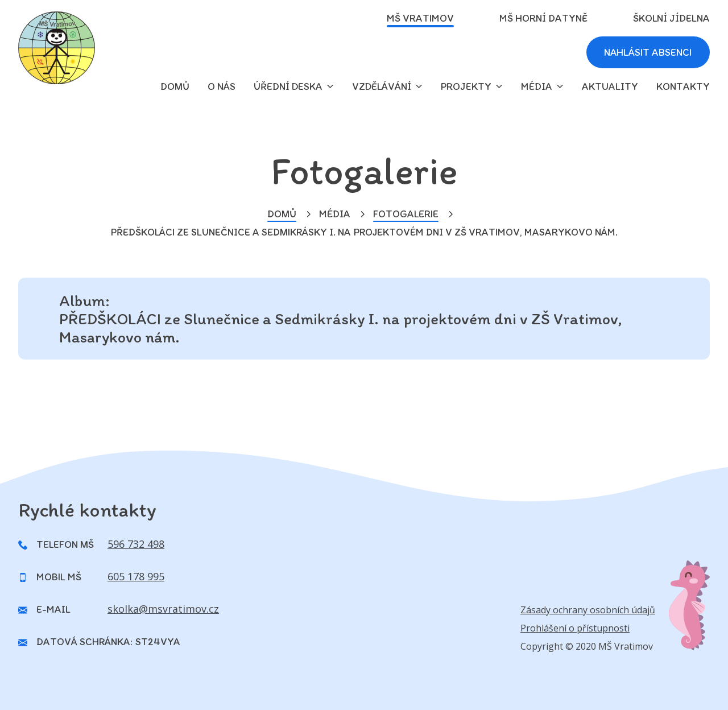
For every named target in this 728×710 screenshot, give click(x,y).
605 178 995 (136, 576)
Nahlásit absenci (647, 52)
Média (537, 86)
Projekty (466, 86)
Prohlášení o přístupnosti (575, 628)
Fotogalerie (406, 214)
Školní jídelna (671, 18)
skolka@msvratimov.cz (163, 609)
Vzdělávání (382, 86)
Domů (282, 214)
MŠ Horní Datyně (543, 18)
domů (175, 86)
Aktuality (610, 86)
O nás (222, 86)
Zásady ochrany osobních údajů (588, 610)
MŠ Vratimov (420, 18)
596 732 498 (136, 544)
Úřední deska (288, 86)
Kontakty (683, 86)
